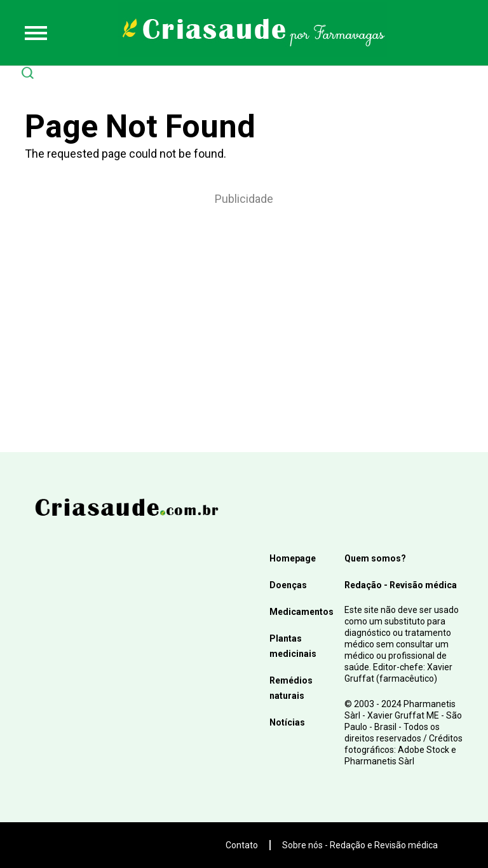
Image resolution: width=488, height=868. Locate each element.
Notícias (287, 722)
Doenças (288, 585)
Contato (242, 845)
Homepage (293, 558)
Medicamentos (302, 612)
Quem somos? (375, 558)
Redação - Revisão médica (401, 585)
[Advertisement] (244, 312)
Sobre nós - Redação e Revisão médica (360, 845)
